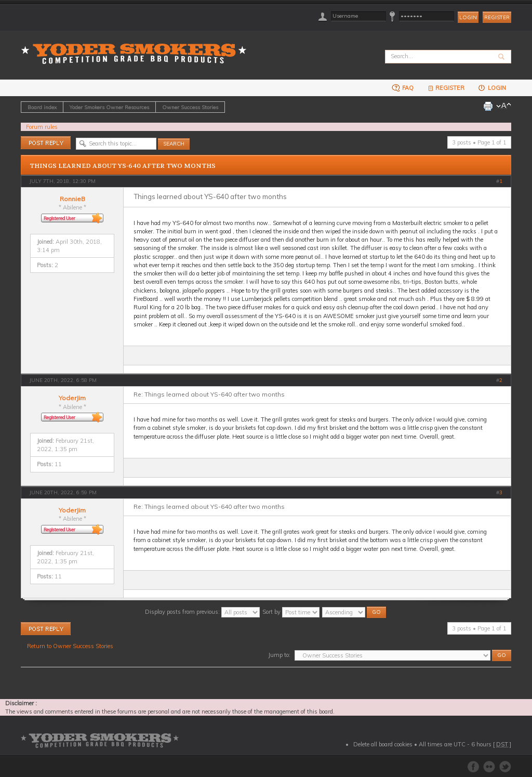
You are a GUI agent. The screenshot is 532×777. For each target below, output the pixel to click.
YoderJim (72, 398)
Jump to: (279, 655)
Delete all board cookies (383, 744)
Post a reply (46, 143)
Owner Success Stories (190, 107)
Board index (42, 107)
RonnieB (72, 199)
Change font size (504, 106)
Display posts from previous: (202, 612)
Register (497, 17)
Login (492, 88)
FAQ (403, 88)
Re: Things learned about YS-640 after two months (209, 394)
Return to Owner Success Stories (70, 646)
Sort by (291, 612)
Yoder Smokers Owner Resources (109, 107)
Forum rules (42, 127)
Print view (488, 106)
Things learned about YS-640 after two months (123, 166)
